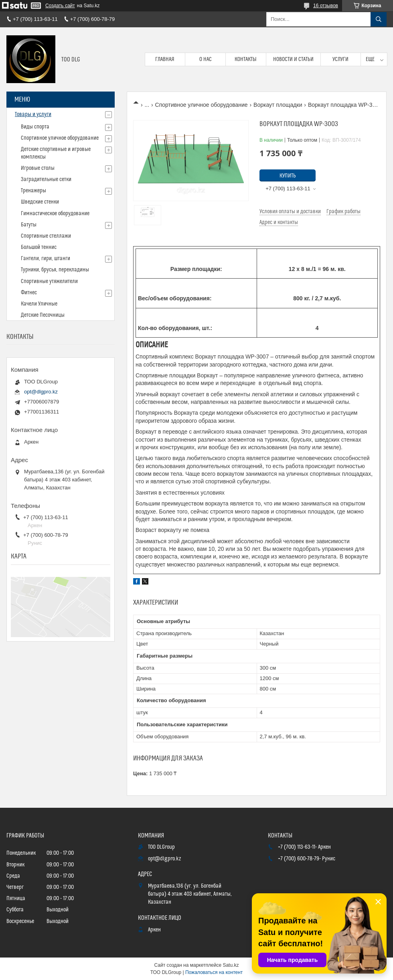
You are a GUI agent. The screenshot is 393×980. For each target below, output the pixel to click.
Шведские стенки (40, 202)
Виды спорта (35, 127)
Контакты (246, 59)
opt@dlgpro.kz (41, 392)
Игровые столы (38, 168)
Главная (165, 59)
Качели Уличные (39, 304)
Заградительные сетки (46, 179)
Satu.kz (231, 965)
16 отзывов (326, 6)
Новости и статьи (293, 59)
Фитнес (29, 293)
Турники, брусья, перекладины (55, 270)
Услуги (340, 59)
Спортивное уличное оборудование (202, 105)
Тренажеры (33, 191)
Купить (288, 176)
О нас (206, 59)
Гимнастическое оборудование (55, 214)
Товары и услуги (33, 114)
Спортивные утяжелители (49, 281)
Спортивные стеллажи (46, 236)
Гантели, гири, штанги (46, 259)
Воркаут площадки (278, 105)
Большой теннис (39, 247)
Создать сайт (60, 6)
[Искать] (379, 19)
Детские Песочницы (43, 315)
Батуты (29, 225)
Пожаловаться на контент (214, 972)
